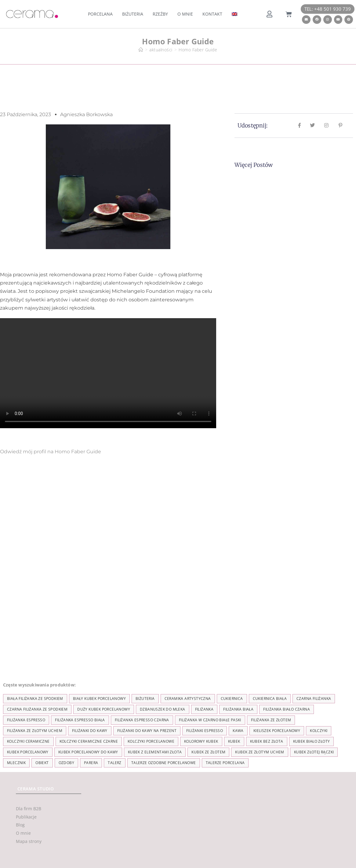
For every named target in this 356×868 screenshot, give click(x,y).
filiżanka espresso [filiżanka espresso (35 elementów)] (26, 720)
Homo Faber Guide (198, 50)
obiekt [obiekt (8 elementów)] (42, 763)
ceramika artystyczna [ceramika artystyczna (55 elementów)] (188, 699)
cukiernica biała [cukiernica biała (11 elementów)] (270, 699)
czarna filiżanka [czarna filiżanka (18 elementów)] (314, 699)
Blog (20, 825)
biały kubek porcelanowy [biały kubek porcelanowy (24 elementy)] (99, 699)
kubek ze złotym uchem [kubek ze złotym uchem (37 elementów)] (260, 752)
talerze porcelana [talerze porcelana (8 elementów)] (225, 763)
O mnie (185, 14)
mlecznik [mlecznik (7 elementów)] (16, 763)
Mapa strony (29, 841)
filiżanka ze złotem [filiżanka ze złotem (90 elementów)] (271, 720)
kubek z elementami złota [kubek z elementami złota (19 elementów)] (155, 752)
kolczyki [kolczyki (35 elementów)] (319, 731)
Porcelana (100, 14)
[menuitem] (234, 14)
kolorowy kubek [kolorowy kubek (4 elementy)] (201, 741)
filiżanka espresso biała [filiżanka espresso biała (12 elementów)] (80, 720)
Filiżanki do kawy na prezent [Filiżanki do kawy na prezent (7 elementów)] (147, 731)
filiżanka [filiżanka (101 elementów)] (204, 709)
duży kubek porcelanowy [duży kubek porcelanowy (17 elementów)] (104, 709)
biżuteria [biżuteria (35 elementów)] (145, 699)
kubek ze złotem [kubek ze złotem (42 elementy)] (208, 752)
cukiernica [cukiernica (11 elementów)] (232, 699)
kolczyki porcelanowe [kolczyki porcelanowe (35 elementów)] (151, 741)
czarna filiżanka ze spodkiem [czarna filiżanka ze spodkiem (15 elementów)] (37, 709)
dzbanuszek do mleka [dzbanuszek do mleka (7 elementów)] (163, 709)
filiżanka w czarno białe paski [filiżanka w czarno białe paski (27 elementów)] (210, 720)
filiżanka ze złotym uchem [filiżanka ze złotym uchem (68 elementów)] (35, 731)
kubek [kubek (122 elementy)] (234, 741)
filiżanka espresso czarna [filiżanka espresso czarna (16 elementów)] (142, 720)
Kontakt (212, 14)
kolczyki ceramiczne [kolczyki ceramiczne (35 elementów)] (28, 741)
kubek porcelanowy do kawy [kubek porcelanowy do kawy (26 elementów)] (88, 752)
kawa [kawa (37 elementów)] (238, 731)
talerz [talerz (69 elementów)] (114, 763)
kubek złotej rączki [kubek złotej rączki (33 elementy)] (314, 752)
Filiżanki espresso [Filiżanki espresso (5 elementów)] (205, 731)
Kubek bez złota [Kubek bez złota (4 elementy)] (267, 741)
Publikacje (26, 817)
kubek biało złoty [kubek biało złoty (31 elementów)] (312, 741)
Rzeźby (160, 14)
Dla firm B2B (29, 809)
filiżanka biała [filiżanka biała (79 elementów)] (238, 709)
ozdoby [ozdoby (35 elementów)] (66, 763)
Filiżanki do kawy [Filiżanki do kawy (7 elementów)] (90, 731)
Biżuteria (133, 14)
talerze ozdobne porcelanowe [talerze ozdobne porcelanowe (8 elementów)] (164, 763)
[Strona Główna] (141, 50)
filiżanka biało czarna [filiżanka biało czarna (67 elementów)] (287, 709)
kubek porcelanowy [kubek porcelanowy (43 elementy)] (28, 752)
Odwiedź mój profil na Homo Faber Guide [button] (51, 452)
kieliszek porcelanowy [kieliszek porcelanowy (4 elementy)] (277, 731)
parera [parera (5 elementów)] (91, 763)
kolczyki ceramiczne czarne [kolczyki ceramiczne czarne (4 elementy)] (89, 741)
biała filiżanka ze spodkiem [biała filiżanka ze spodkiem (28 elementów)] (35, 699)
